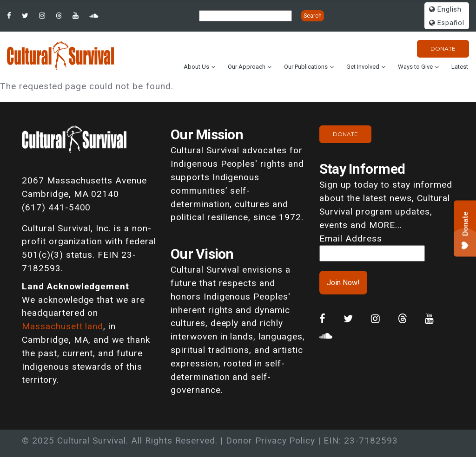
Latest (460, 67)
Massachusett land (63, 326)
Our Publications (306, 67)
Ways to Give (415, 67)
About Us (196, 67)
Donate (443, 49)
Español (447, 23)
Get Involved (363, 67)
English (445, 10)
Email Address (350, 238)
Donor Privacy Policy (271, 441)
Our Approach (247, 67)
